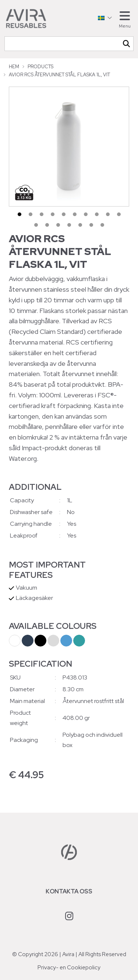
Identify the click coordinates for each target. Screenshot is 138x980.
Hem (14, 67)
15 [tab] (80, 225)
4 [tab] (53, 214)
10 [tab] (119, 214)
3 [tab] (42, 214)
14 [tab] (69, 225)
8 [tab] (97, 214)
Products (40, 67)
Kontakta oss (69, 891)
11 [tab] (36, 225)
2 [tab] (31, 214)
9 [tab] (108, 214)
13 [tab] (58, 225)
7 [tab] (86, 214)
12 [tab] (47, 225)
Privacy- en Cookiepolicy (69, 968)
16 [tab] (91, 225)
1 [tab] (20, 214)
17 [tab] (102, 225)
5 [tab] (64, 214)
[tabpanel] (69, 147)
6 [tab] (75, 214)
